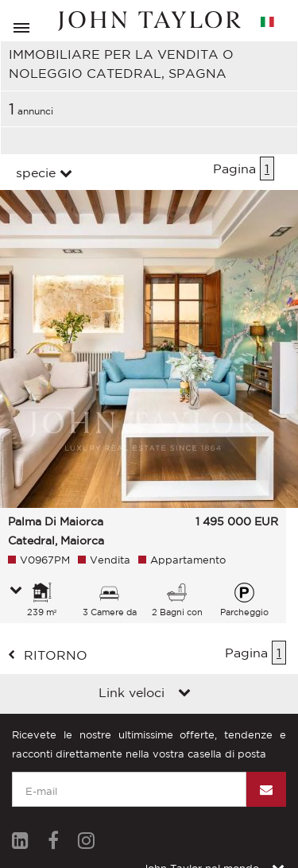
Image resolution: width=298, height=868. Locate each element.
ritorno (56, 655)
